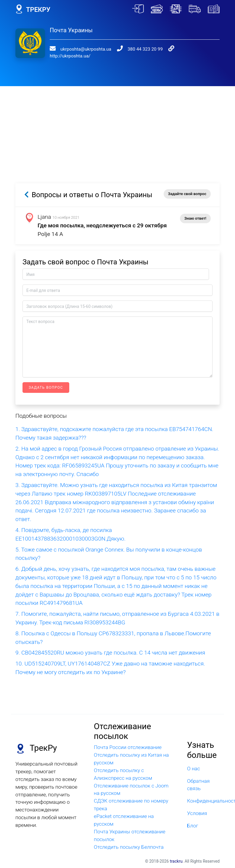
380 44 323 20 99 (145, 49)
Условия (197, 813)
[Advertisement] (118, 128)
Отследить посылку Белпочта (129, 847)
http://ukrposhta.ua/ (70, 56)
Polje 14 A (50, 234)
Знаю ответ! (195, 218)
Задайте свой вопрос (187, 194)
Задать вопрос (46, 388)
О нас (194, 769)
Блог (193, 826)
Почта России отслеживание (128, 747)
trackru (176, 861)
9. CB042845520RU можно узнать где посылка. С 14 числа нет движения (110, 653)
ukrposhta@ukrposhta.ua (86, 49)
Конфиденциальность (203, 801)
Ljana (44, 217)
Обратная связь (198, 785)
